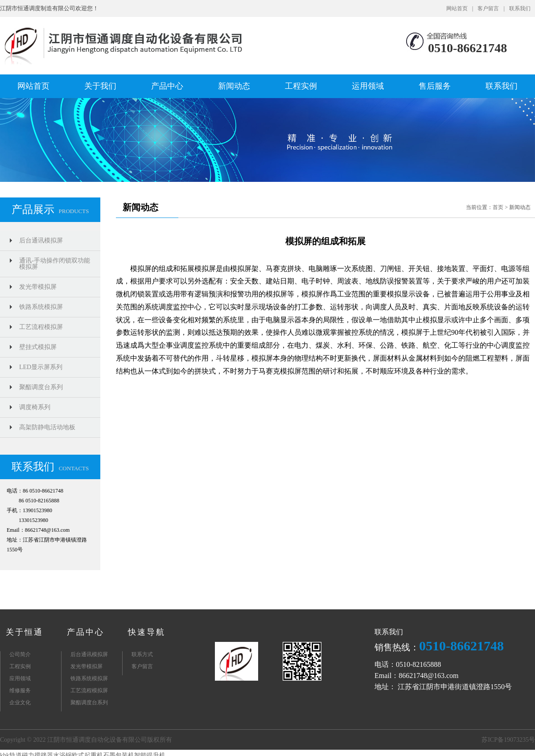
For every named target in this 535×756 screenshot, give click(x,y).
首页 (498, 207)
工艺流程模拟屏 (41, 327)
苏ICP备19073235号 (508, 740)
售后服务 (435, 86)
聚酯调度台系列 (41, 387)
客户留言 (488, 8)
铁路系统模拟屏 (41, 307)
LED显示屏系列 (41, 367)
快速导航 (147, 632)
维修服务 (20, 690)
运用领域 (368, 86)
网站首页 (457, 8)
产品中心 (167, 86)
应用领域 (20, 678)
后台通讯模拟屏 (41, 240)
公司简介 (20, 654)
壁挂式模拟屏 (38, 347)
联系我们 (520, 8)
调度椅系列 (35, 407)
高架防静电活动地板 (47, 427)
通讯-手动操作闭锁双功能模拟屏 (55, 264)
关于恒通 (25, 632)
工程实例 (301, 86)
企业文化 (20, 703)
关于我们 (100, 86)
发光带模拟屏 (38, 287)
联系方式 (142, 654)
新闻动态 (234, 86)
